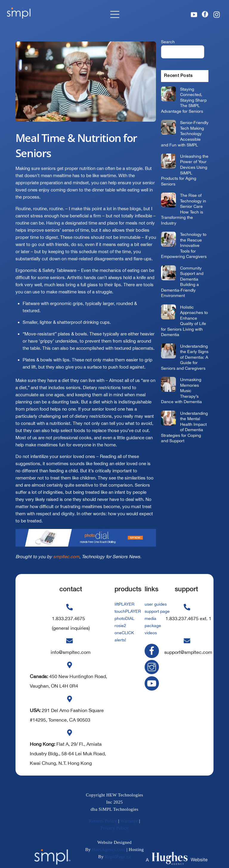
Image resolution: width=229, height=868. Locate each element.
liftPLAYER (124, 604)
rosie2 (120, 626)
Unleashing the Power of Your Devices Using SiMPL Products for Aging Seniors (185, 170)
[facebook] (153, 650)
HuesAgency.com (109, 850)
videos (151, 633)
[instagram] (153, 667)
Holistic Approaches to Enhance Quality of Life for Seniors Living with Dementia (184, 321)
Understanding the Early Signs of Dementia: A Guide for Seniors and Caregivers (185, 357)
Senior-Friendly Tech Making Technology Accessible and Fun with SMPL (185, 133)
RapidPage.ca (118, 857)
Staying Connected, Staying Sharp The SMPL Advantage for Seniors (184, 100)
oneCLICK (124, 633)
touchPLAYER (128, 611)
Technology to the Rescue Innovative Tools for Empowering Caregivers (184, 245)
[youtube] (153, 683)
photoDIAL (124, 618)
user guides (156, 604)
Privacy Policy (114, 828)
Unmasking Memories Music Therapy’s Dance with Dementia (181, 390)
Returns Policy (103, 821)
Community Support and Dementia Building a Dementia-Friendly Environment (182, 282)
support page (157, 611)
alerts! (120, 640)
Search (168, 42)
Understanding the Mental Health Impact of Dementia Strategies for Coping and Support (184, 427)
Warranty (129, 821)
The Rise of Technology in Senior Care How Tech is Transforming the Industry (184, 209)
